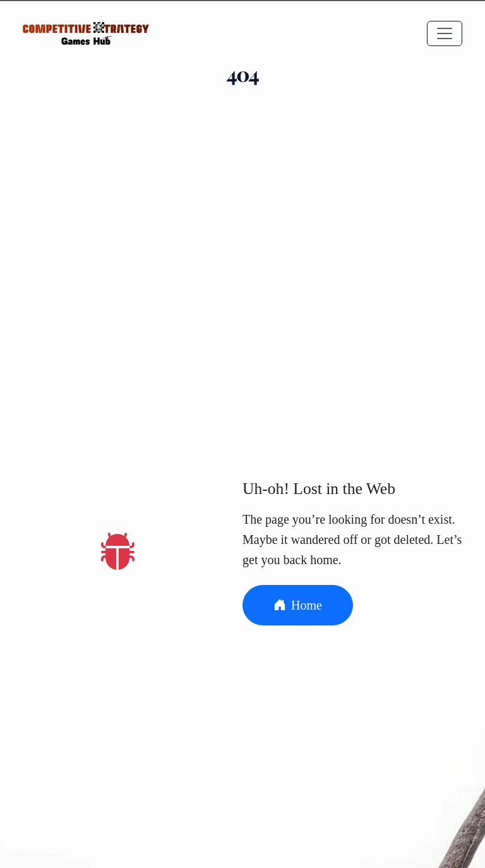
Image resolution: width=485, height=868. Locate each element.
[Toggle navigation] (445, 33)
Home (298, 605)
